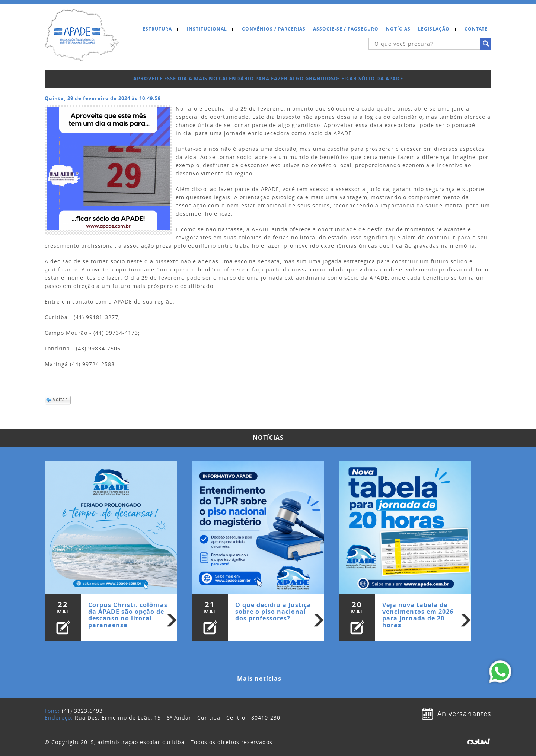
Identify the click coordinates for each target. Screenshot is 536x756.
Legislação (434, 29)
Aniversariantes (464, 714)
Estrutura (157, 29)
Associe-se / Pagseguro (346, 29)
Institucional (207, 29)
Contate (476, 29)
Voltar (60, 399)
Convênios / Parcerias (274, 29)
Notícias (398, 29)
